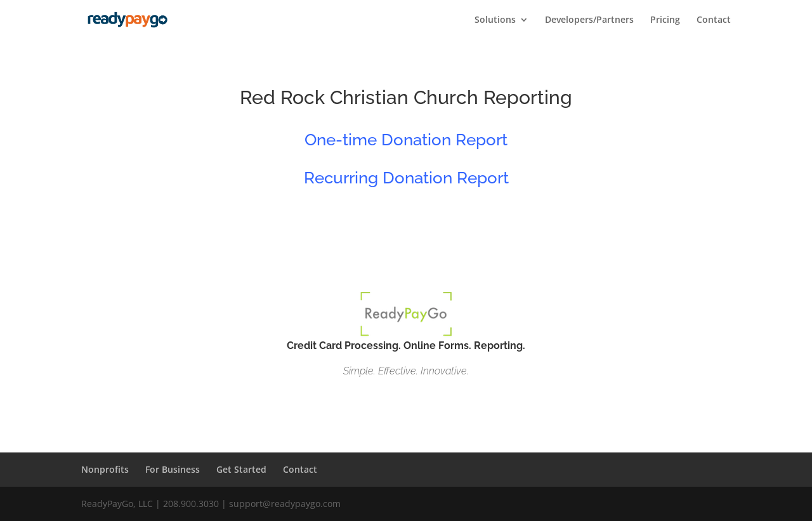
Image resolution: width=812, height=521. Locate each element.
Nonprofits (105, 469)
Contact (714, 20)
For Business (173, 469)
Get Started (241, 469)
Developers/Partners (589, 20)
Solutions (495, 20)
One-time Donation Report (406, 140)
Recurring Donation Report (406, 178)
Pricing (665, 20)
